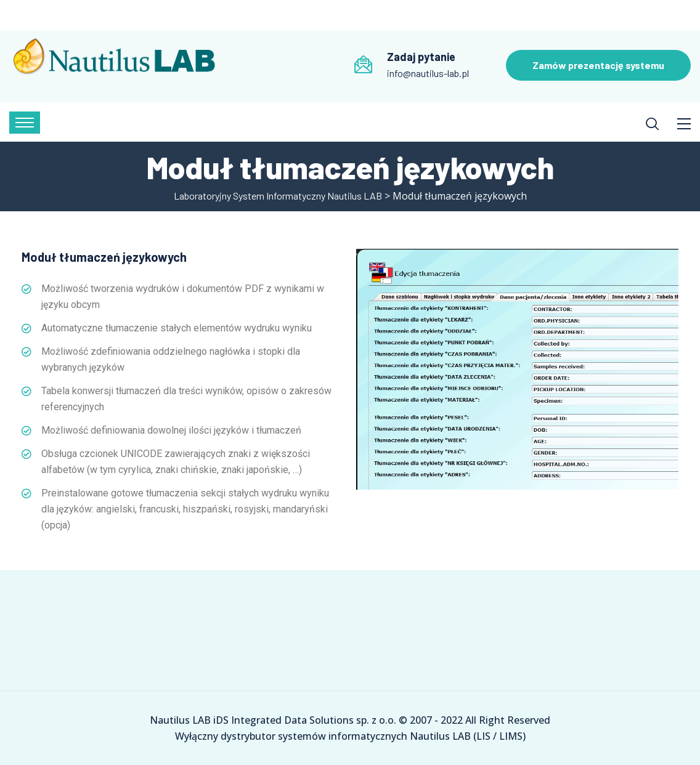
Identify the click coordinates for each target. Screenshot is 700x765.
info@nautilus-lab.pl (428, 73)
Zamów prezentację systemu (598, 65)
